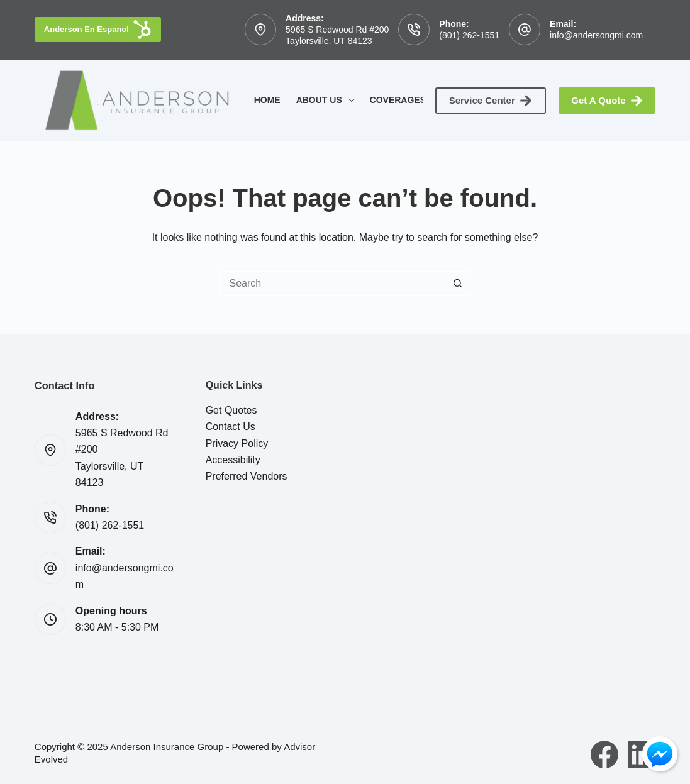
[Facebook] (604, 754)
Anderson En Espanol (98, 30)
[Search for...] (332, 284)
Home (267, 100)
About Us (328, 101)
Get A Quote (607, 101)
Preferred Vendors (247, 476)
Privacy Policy (237, 444)
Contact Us (231, 427)
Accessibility (233, 460)
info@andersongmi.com (596, 35)
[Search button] (458, 284)
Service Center (491, 101)
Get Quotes (231, 410)
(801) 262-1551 (469, 35)
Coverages (406, 101)
